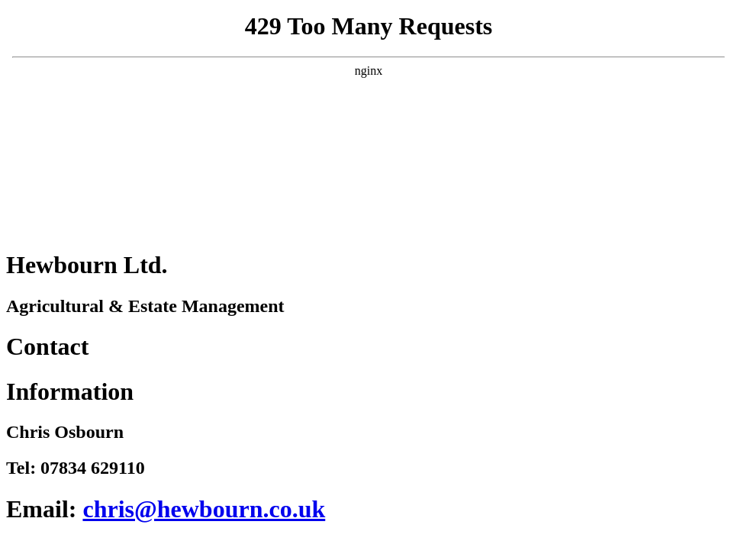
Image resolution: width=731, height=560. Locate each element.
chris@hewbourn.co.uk (204, 509)
